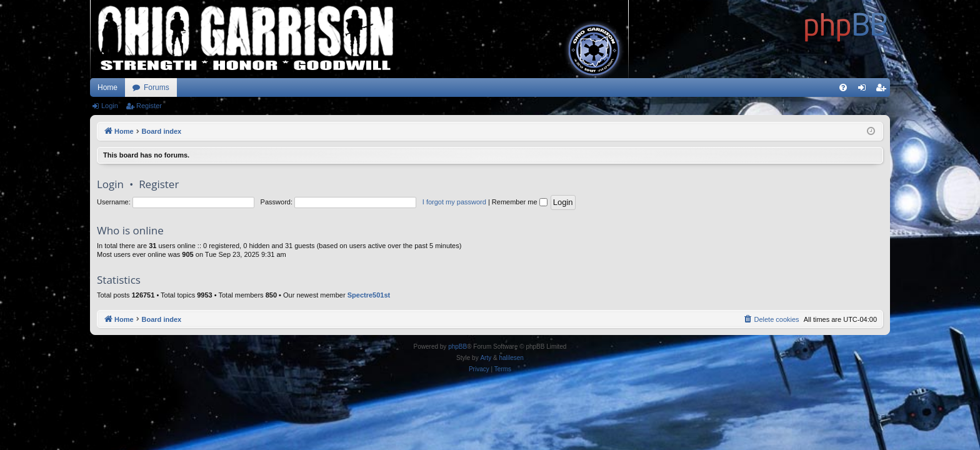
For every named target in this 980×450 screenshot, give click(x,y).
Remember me (520, 202)
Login (110, 106)
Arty (486, 358)
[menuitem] (843, 87)
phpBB (457, 347)
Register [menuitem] (883, 90)
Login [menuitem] (865, 90)
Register (149, 106)
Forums (157, 87)
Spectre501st (369, 295)
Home (107, 87)
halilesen (511, 358)
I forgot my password (454, 202)
